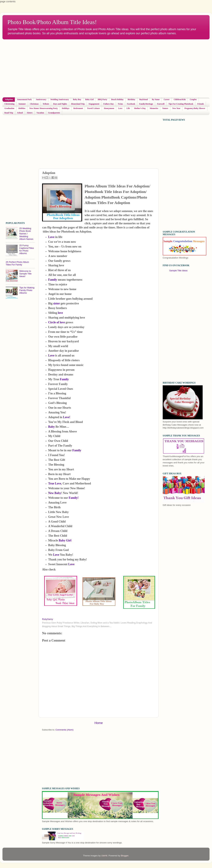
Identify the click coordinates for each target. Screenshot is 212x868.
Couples (193, 99)
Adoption (9, 99)
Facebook (131, 104)
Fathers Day (109, 104)
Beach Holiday (117, 99)
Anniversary (41, 99)
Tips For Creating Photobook (181, 104)
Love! (66, 417)
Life (128, 108)
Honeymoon (109, 108)
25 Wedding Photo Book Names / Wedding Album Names (26, 234)
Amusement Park (24, 99)
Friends (201, 104)
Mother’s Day (140, 108)
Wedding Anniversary (60, 99)
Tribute (46, 104)
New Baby (55, 493)
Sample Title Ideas (178, 271)
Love (120, 108)
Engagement (94, 104)
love (60, 313)
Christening (9, 104)
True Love (55, 483)
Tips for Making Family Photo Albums (27, 290)
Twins (120, 104)
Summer (22, 104)
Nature (165, 108)
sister (57, 303)
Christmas (34, 104)
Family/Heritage (146, 104)
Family (53, 280)
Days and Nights (60, 104)
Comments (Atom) (65, 730)
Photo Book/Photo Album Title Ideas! (52, 22)
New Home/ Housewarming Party (44, 108)
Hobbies (22, 108)
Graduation (9, 108)
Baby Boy (77, 99)
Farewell (161, 104)
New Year (176, 108)
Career (167, 99)
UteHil (104, 856)
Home (99, 723)
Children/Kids (180, 99)
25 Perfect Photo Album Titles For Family (17, 263)
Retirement (78, 108)
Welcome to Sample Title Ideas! (25, 274)
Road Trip (9, 113)
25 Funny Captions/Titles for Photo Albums (27, 249)
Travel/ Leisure (93, 108)
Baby (52, 427)
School (20, 113)
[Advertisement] (49, 68)
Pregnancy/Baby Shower (195, 108)
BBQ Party (102, 99)
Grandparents (54, 113)
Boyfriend (144, 99)
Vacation (40, 113)
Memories (154, 108)
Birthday (131, 99)
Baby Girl (89, 99)
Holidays (65, 108)
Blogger (125, 856)
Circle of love (57, 322)
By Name (156, 99)
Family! (74, 498)
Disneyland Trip (78, 104)
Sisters (30, 113)
